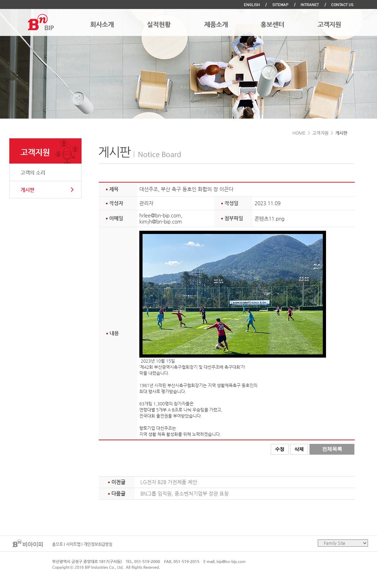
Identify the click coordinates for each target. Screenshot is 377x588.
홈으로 (57, 544)
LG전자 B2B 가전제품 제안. (169, 482)
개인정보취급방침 (98, 544)
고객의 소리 (33, 173)
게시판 (27, 190)
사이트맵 (73, 544)
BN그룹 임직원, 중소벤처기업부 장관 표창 (185, 493)
